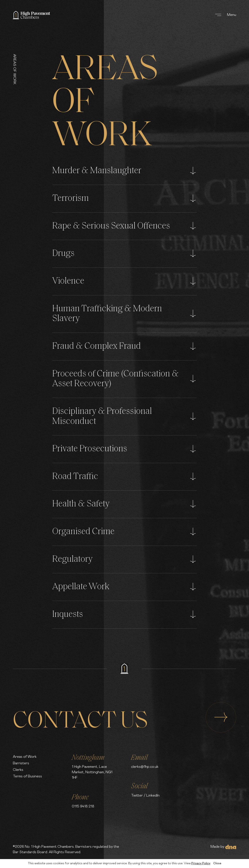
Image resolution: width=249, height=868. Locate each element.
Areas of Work (25, 757)
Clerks (18, 770)
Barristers (21, 763)
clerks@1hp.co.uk (145, 767)
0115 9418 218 (83, 806)
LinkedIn (153, 795)
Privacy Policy (201, 863)
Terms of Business (27, 776)
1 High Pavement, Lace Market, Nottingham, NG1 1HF (92, 772)
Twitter (137, 795)
